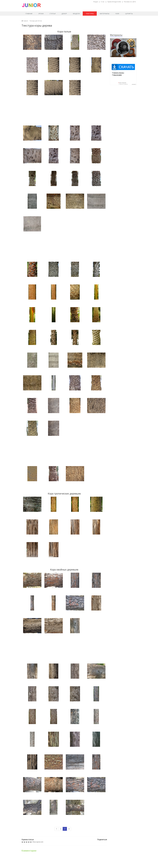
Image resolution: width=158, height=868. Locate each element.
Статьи (53, 14)
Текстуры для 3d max (36, 21)
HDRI (117, 14)
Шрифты (129, 14)
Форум (96, 2)
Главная (29, 14)
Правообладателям (114, 2)
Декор (64, 14)
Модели (76, 14)
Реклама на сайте (130, 2)
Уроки (41, 14)
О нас (103, 2)
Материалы (105, 14)
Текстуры (90, 14)
